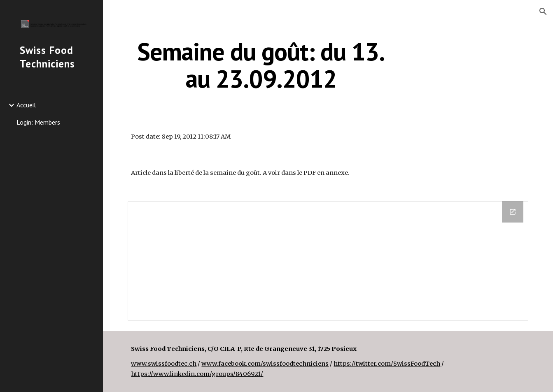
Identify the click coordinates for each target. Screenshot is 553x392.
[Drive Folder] (328, 261)
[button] (543, 12)
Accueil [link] (26, 105)
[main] (261, 65)
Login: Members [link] (38, 122)
